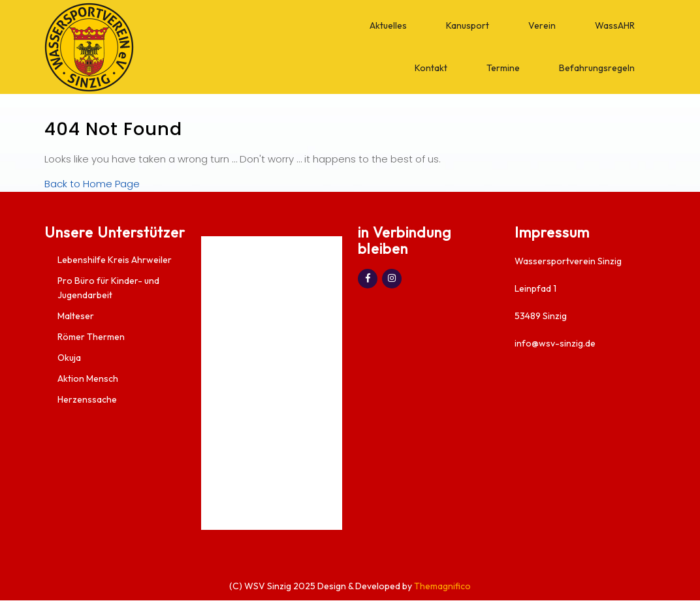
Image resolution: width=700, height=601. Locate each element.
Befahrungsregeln (597, 68)
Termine (503, 68)
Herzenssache (87, 399)
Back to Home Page (92, 184)
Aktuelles (388, 25)
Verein (542, 25)
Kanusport (468, 25)
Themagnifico (441, 586)
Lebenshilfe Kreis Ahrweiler (115, 260)
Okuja (69, 358)
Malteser (76, 316)
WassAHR (615, 25)
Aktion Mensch (88, 378)
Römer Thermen (91, 337)
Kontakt (431, 68)
